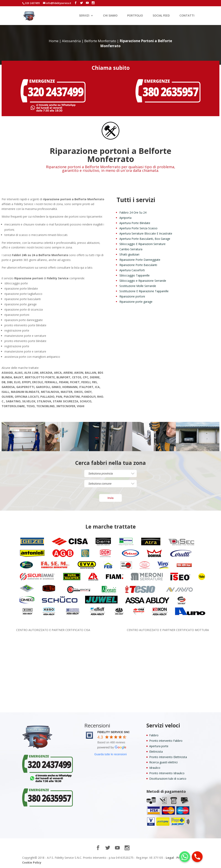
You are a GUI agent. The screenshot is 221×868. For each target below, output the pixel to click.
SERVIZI (84, 16)
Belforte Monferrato (100, 41)
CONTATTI (187, 16)
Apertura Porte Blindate (135, 223)
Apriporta (125, 218)
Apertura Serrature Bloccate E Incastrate (146, 233)
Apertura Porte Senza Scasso (138, 228)
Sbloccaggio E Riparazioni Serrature (142, 244)
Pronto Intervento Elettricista (168, 757)
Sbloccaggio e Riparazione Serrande (143, 281)
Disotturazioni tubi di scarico (168, 779)
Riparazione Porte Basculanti (138, 265)
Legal (170, 858)
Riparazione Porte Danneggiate (140, 260)
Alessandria (71, 41)
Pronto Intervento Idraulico (167, 773)
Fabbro (154, 735)
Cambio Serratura (131, 249)
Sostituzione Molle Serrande (138, 286)
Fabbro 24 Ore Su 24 (133, 212)
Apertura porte (159, 746)
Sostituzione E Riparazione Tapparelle (144, 291)
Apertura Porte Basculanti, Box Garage (145, 239)
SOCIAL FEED (161, 16)
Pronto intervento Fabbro (166, 741)
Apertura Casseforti (132, 270)
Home (54, 41)
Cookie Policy (32, 862)
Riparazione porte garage (136, 302)
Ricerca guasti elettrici (163, 762)
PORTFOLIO (135, 16)
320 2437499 (32, 3)
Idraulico (155, 768)
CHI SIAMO (110, 16)
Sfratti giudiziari (129, 254)
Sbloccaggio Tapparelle (134, 275)
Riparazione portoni (132, 296)
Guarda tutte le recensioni (110, 754)
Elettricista (156, 752)
